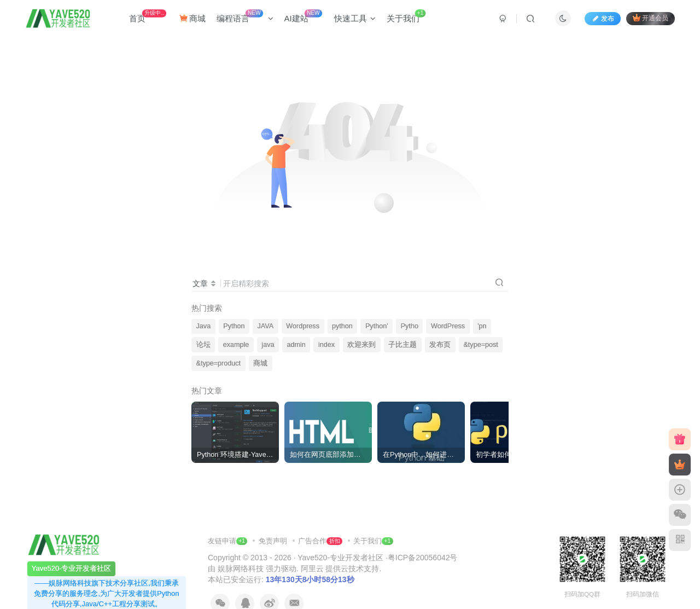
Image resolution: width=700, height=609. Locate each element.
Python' (377, 326)
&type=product (219, 363)
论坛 (203, 345)
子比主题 (402, 345)
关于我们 (406, 16)
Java (204, 326)
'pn (482, 326)
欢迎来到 (361, 345)
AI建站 (303, 16)
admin (296, 345)
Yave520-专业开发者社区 (340, 558)
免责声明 (274, 541)
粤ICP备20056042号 (423, 558)
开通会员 (651, 18)
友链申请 (227, 541)
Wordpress (303, 326)
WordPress (448, 326)
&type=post (480, 345)
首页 (148, 16)
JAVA (266, 326)
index (326, 345)
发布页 (440, 345)
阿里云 (312, 569)
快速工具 (355, 18)
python (342, 326)
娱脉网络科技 (241, 569)
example (236, 345)
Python (234, 326)
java (268, 345)
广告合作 (320, 541)
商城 (192, 18)
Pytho (410, 326)
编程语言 (245, 16)
